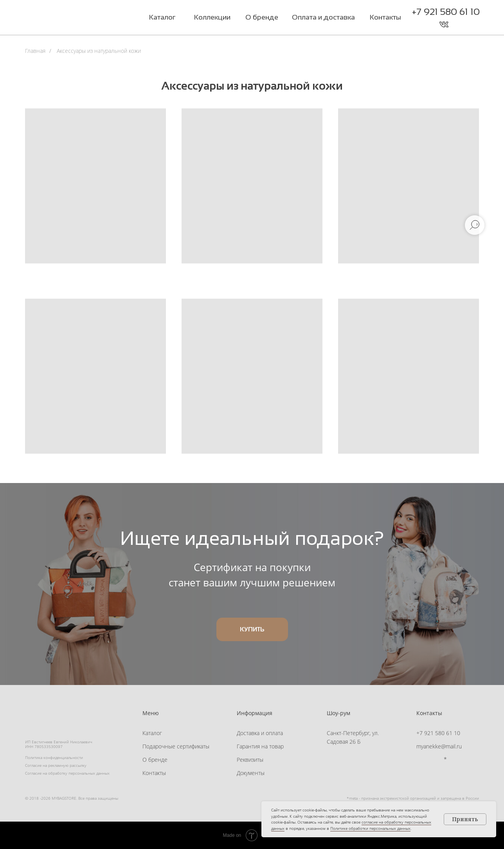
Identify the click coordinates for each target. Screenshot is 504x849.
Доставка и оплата (260, 733)
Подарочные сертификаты (176, 746)
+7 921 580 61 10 (446, 12)
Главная (35, 51)
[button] (460, 24)
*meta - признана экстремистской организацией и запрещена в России (413, 798)
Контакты (154, 773)
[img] (74, 18)
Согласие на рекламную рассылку (56, 765)
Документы (251, 773)
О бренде (155, 760)
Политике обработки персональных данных (370, 828)
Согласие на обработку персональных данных (67, 773)
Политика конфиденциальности (54, 757)
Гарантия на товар (260, 746)
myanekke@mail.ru (439, 746)
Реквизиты (250, 760)
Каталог (152, 733)
